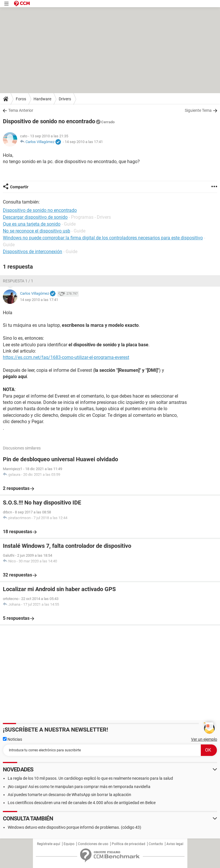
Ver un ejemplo (204, 739)
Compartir (19, 187)
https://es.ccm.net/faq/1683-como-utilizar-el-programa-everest (66, 357)
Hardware (42, 99)
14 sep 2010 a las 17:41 (84, 142)
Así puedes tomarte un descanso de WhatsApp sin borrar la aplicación (69, 795)
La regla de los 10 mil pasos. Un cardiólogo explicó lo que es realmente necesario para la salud (90, 778)
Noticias (12, 739)
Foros (21, 99)
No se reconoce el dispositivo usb (37, 231)
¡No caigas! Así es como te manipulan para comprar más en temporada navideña (79, 787)
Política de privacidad (128, 844)
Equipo (69, 844)
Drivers (65, 99)
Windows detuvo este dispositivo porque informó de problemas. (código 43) (74, 827)
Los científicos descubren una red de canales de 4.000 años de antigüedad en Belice (82, 803)
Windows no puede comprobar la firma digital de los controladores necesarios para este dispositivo (103, 238)
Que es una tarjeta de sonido (32, 224)
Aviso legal (175, 844)
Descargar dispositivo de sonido (35, 217)
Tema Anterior (21, 110)
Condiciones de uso (93, 844)
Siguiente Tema (198, 110)
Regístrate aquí (49, 844)
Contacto (156, 844)
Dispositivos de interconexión (33, 252)
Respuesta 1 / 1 (18, 281)
